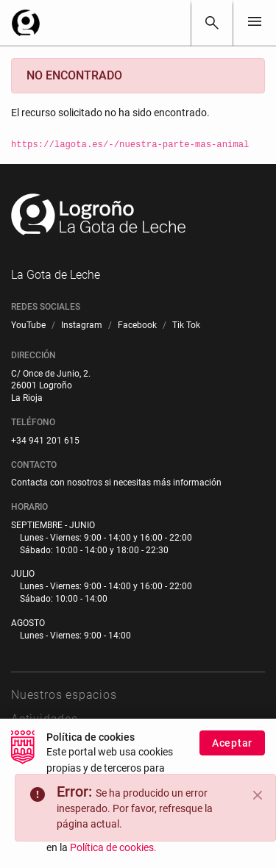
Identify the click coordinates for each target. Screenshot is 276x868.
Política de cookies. (113, 855)
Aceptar (232, 750)
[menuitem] (28, 325)
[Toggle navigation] (255, 22)
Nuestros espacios (64, 695)
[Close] (258, 795)
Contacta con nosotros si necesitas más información (116, 483)
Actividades (45, 719)
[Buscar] (212, 23)
